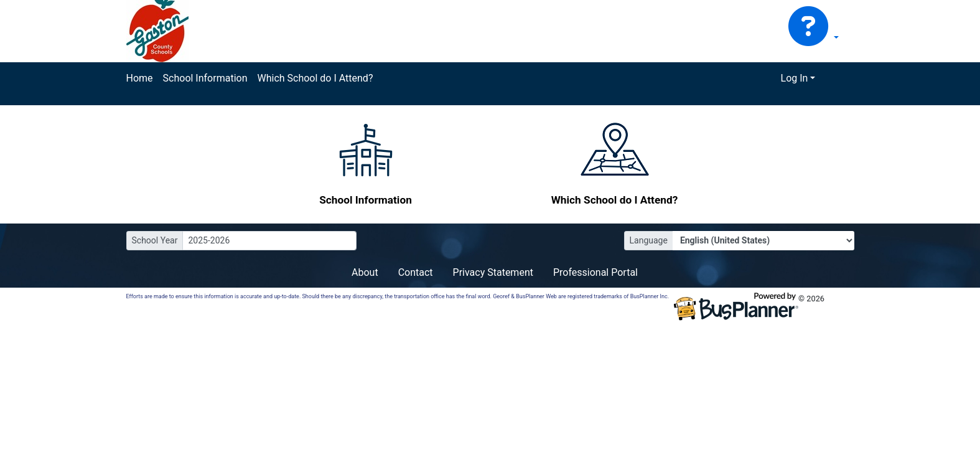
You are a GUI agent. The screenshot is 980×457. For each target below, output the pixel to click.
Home (140, 78)
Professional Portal (595, 272)
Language (649, 240)
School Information (205, 78)
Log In (795, 78)
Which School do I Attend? (315, 78)
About (365, 272)
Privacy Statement (493, 272)
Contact (416, 272)
